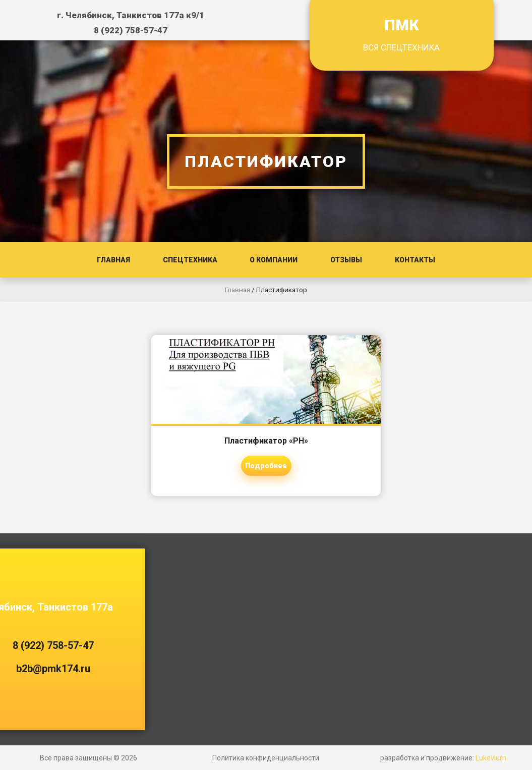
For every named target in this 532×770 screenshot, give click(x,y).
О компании (274, 260)
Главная (113, 260)
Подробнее (266, 466)
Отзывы (346, 260)
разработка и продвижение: (443, 758)
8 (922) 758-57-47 (131, 30)
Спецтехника (190, 260)
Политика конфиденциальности (266, 758)
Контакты (415, 260)
